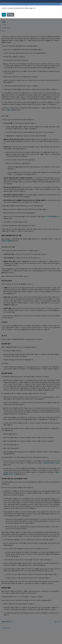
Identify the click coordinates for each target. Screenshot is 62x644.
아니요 (11, 15)
